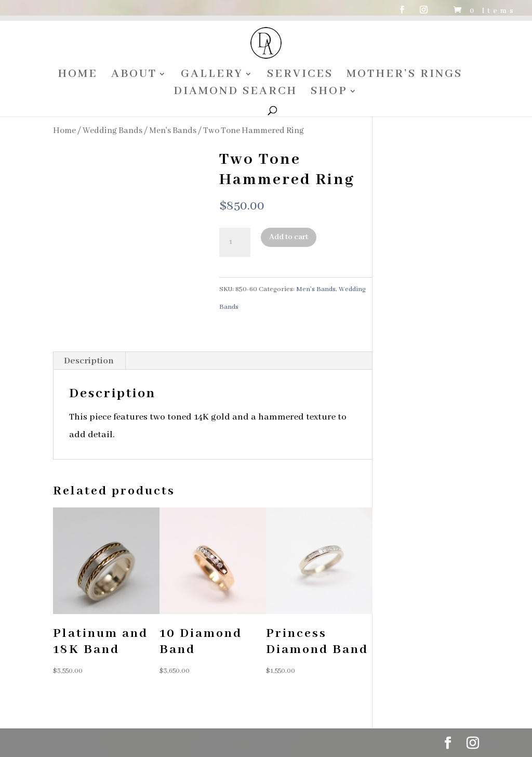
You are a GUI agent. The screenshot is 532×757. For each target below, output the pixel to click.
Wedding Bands (112, 131)
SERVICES (300, 76)
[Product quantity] (235, 242)
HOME (78, 76)
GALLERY (212, 76)
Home (64, 131)
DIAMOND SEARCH (235, 93)
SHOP (329, 93)
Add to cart (289, 237)
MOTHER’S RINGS (404, 76)
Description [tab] (89, 361)
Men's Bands (173, 131)
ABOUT (134, 76)
